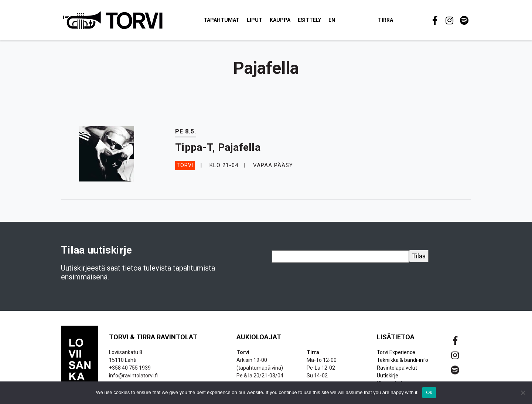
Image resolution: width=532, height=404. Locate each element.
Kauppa (280, 20)
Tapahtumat (222, 20)
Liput (255, 20)
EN (332, 20)
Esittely (310, 20)
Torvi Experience (396, 352)
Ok (429, 392)
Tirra (386, 20)
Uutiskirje (388, 376)
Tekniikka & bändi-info (403, 360)
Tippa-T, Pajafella (218, 147)
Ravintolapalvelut (397, 368)
